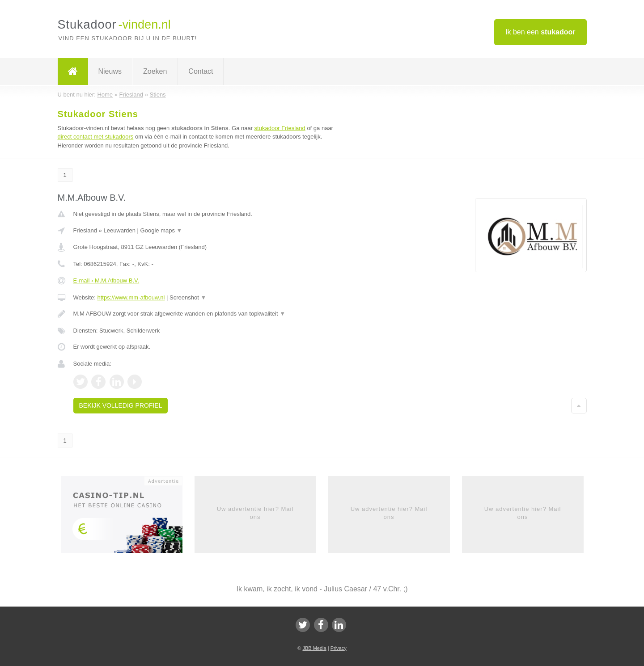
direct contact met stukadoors (96, 137)
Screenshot (188, 297)
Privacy (339, 648)
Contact (201, 71)
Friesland (85, 230)
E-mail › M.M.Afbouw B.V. (106, 280)
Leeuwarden (119, 230)
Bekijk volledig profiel (121, 405)
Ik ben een (540, 32)
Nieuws (110, 71)
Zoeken (155, 71)
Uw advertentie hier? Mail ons (255, 513)
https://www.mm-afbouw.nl (131, 297)
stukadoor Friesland (280, 128)
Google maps (161, 230)
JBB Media (314, 648)
